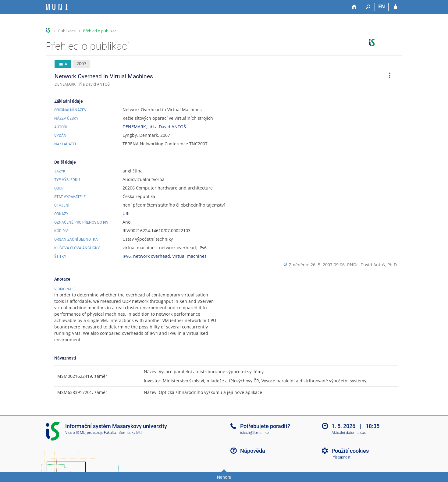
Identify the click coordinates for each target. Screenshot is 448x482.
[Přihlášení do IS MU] (395, 7)
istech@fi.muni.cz (255, 433)
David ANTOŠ (172, 127)
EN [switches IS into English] (382, 6)
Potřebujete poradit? (265, 426)
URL (126, 213)
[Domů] (354, 7)
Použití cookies (350, 451)
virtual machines (190, 256)
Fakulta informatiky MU (123, 433)
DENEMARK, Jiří (138, 127)
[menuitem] (388, 76)
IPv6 (127, 256)
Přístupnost (341, 457)
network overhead (152, 256)
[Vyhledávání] (368, 7)
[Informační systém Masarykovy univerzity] (57, 7)
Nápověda (253, 451)
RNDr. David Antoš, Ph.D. (373, 265)
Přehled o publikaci (100, 31)
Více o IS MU (75, 433)
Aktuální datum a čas (349, 433)
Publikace (67, 31)
